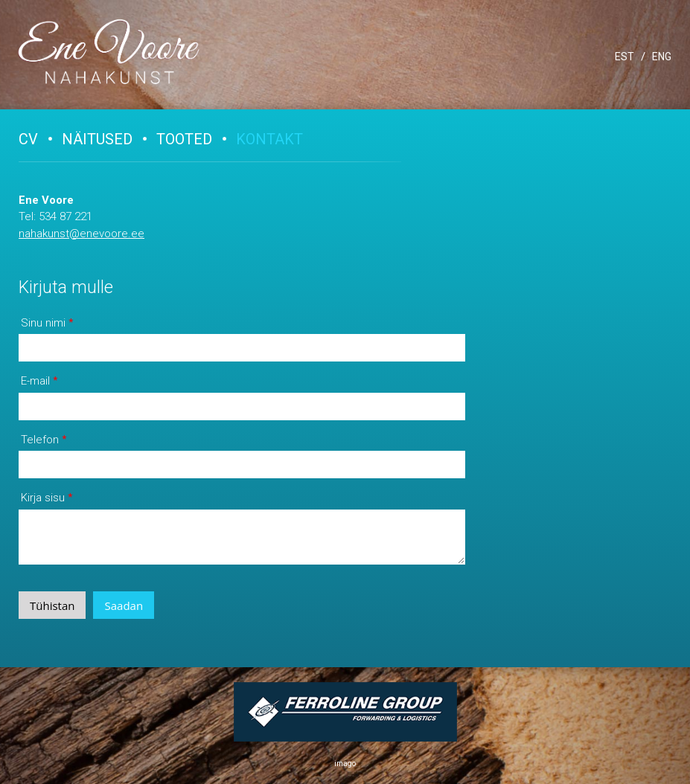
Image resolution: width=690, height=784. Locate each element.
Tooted (184, 139)
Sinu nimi (43, 323)
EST (624, 57)
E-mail (35, 381)
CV (28, 139)
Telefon (40, 440)
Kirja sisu (43, 498)
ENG (662, 57)
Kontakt (269, 139)
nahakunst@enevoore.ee (82, 234)
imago (345, 764)
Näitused (97, 139)
